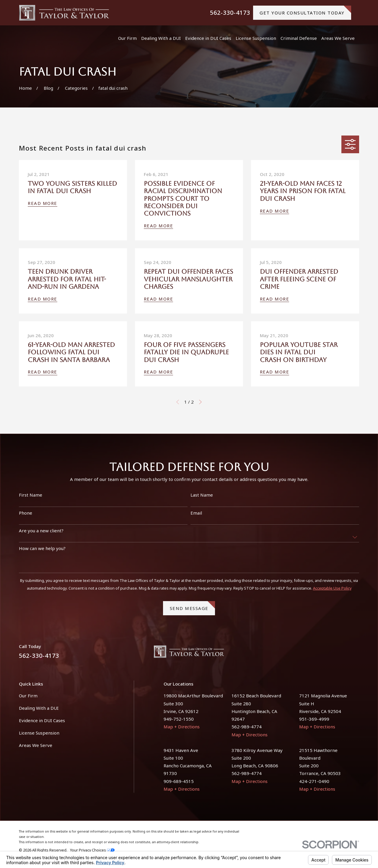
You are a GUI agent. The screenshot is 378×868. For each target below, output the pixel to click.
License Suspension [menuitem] (256, 38)
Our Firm (28, 696)
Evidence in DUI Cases (42, 720)
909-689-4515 (179, 781)
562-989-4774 (247, 727)
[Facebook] (342, 654)
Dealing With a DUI (39, 708)
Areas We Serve (36, 745)
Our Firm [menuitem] (127, 38)
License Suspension (39, 733)
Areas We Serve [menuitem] (338, 38)
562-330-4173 (230, 13)
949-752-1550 (179, 719)
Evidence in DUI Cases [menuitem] (208, 38)
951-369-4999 (314, 719)
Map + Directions (182, 727)
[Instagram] (356, 654)
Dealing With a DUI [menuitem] (161, 38)
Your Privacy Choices (92, 850)
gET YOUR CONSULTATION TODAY (305, 11)
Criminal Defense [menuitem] (299, 38)
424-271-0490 (314, 781)
